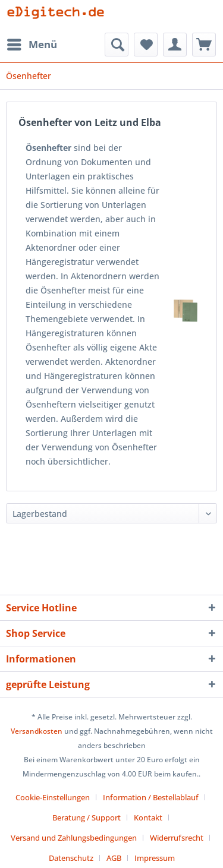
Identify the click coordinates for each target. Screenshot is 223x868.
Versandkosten (37, 731)
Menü (32, 43)
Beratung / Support (87, 818)
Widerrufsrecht (177, 838)
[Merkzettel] (146, 45)
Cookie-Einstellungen (53, 797)
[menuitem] (32, 45)
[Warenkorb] (204, 45)
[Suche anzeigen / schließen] (117, 45)
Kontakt (148, 818)
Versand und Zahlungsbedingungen (74, 838)
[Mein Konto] (175, 45)
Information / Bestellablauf (151, 797)
